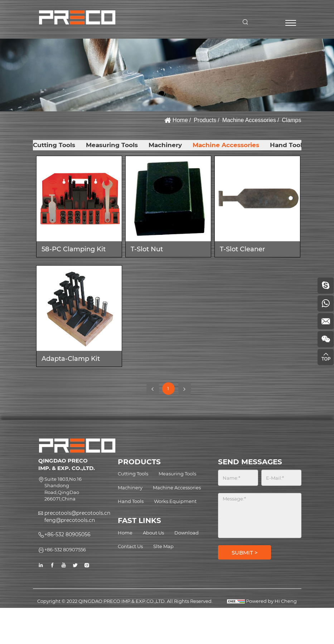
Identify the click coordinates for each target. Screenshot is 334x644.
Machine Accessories (249, 120)
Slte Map (163, 546)
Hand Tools (288, 145)
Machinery (165, 145)
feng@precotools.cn (70, 520)
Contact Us (130, 546)
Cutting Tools (54, 145)
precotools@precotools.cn (77, 513)
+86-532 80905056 (67, 534)
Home (180, 120)
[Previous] (153, 389)
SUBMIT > (245, 553)
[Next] (185, 389)
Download (187, 533)
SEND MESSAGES (250, 462)
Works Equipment (175, 501)
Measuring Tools (112, 145)
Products (205, 120)
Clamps (291, 120)
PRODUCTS (139, 462)
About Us (153, 533)
